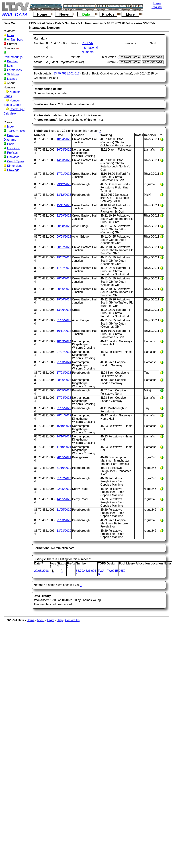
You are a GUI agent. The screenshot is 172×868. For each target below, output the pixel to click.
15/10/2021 (64, 426)
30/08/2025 (64, 226)
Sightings (13, 74)
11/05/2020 (64, 510)
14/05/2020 (64, 499)
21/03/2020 (64, 520)
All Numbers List (92, 23)
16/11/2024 (64, 331)
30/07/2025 (64, 247)
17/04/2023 (64, 398)
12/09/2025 (64, 216)
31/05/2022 (64, 408)
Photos (108, 14)
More (130, 14)
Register (157, 7)
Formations (14, 70)
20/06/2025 (64, 289)
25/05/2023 (64, 390)
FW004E (112, 571)
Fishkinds (13, 157)
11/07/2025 (64, 268)
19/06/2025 (64, 299)
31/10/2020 (64, 468)
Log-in (157, 3)
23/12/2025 (64, 184)
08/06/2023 (64, 380)
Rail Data (46, 23)
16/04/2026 (64, 150)
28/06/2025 (64, 278)
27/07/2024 (64, 352)
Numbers (71, 23)
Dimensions (15, 166)
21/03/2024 (64, 362)
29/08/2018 (42, 571)
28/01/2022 (64, 415)
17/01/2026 (64, 174)
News (64, 14)
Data (86, 14)
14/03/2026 (64, 160)
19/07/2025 (64, 257)
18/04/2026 (64, 139)
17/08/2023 (64, 373)
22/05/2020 (64, 489)
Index (11, 35)
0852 (122, 571)
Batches (12, 61)
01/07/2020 (64, 478)
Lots (10, 66)
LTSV (33, 23)
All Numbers (15, 40)
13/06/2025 (64, 310)
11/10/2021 (64, 447)
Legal (51, 620)
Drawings (13, 170)
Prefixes (12, 153)
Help (60, 620)
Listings (12, 79)
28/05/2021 (64, 457)
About (41, 620)
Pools (11, 144)
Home (42, 14)
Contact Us (72, 620)
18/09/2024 (64, 341)
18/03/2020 (64, 531)
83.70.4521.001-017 (66, 73)
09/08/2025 (64, 237)
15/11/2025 (64, 205)
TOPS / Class (16, 131)
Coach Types (16, 161)
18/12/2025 (64, 195)
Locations (13, 148)
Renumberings (13, 57)
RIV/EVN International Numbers (90, 48)
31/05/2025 (64, 320)
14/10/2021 (64, 436)
